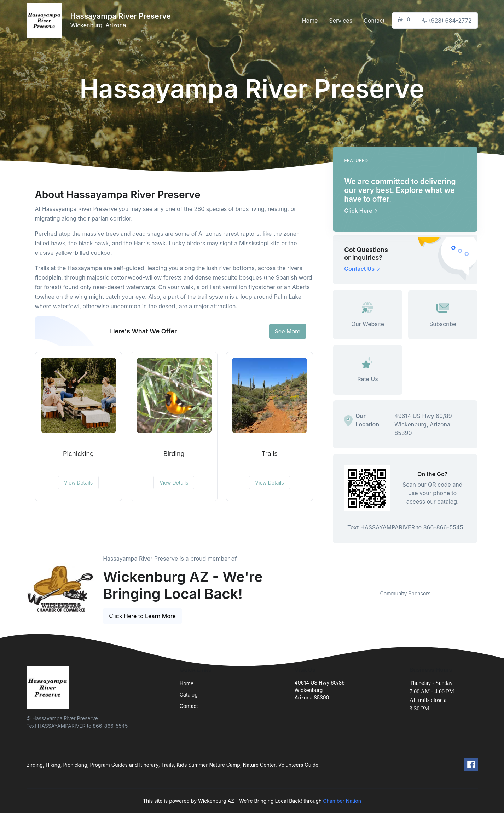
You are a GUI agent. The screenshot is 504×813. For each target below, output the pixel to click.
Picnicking (78, 454)
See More (288, 331)
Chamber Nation (342, 801)
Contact (374, 21)
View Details (78, 483)
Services (341, 21)
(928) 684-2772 (447, 21)
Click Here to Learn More (142, 616)
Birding (174, 454)
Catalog (189, 695)
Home (310, 21)
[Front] (46, 21)
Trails (270, 454)
